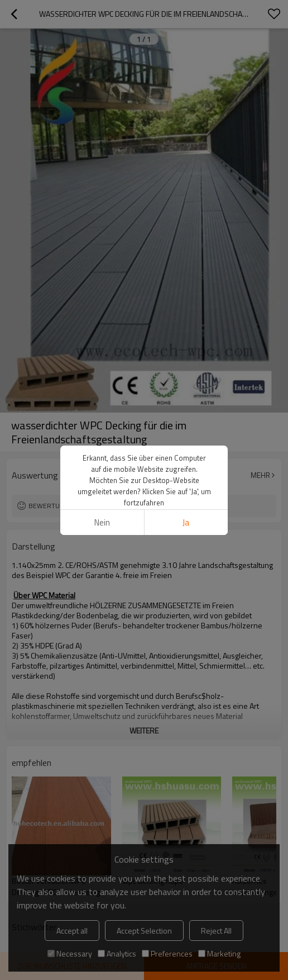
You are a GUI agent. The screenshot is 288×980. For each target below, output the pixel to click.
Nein (102, 522)
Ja (186, 522)
